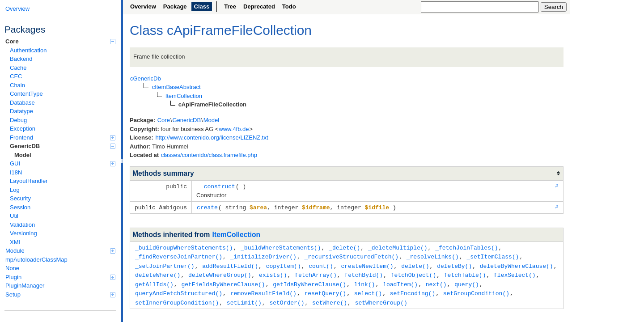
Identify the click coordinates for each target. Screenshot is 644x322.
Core (60, 41)
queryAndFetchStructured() (179, 290)
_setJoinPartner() (165, 264)
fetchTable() (465, 272)
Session (20, 207)
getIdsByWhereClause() (309, 281)
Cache (18, 68)
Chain (17, 85)
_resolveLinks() (433, 255)
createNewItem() (367, 264)
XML (16, 242)
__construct (216, 186)
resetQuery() (325, 290)
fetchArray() (316, 272)
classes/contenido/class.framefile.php (209, 155)
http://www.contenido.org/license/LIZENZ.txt (212, 138)
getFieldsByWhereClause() (223, 281)
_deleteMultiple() (398, 246)
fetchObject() (413, 272)
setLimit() (244, 299)
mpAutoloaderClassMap (36, 260)
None (12, 268)
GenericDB (63, 146)
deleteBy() (454, 264)
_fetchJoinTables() (466, 246)
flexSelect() (515, 272)
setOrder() (287, 299)
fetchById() (364, 272)
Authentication (28, 50)
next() (436, 281)
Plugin (60, 277)
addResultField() (230, 264)
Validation (22, 225)
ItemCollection (236, 234)
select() (368, 290)
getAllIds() (154, 281)
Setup (60, 294)
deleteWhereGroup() (220, 272)
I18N (16, 172)
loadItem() (400, 281)
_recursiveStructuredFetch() (351, 255)
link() (365, 281)
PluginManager (25, 286)
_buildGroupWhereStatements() (184, 246)
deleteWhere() (158, 272)
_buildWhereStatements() (281, 246)
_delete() (344, 246)
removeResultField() (263, 290)
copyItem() (284, 264)
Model (23, 155)
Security (20, 198)
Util (14, 216)
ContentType (26, 94)
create (207, 207)
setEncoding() (413, 290)
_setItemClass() (493, 255)
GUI (63, 163)
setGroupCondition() (476, 290)
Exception (23, 129)
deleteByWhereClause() (517, 264)
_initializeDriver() (263, 255)
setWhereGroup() (381, 299)
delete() (415, 264)
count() (321, 264)
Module (60, 251)
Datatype (21, 111)
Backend (21, 59)
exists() (273, 272)
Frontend (63, 138)
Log (15, 190)
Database (22, 103)
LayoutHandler (29, 181)
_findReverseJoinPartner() (179, 255)
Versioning (23, 233)
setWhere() (330, 299)
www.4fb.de (234, 129)
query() (467, 281)
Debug (18, 120)
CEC (16, 76)
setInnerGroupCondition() (177, 299)
